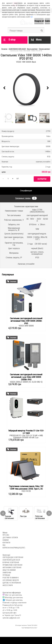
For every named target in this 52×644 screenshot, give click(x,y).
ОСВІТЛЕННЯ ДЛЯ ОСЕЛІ (17, 49)
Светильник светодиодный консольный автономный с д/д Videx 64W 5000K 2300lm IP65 (26, 377)
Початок (4, 49)
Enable (47, 21)
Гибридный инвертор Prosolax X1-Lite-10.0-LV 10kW (26, 432)
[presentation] (4, 88)
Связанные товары (26, 198)
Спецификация (26, 191)
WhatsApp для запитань (14, 598)
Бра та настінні (32, 49)
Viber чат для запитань (13, 595)
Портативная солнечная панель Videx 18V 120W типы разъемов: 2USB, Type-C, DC (26, 488)
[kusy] (8, 179)
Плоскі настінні (44, 49)
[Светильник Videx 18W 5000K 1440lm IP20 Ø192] (26, 88)
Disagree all (39, 21)
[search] (42, 31)
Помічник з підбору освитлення (14, 603)
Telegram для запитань (14, 600)
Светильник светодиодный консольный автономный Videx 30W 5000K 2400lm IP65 (26, 321)
